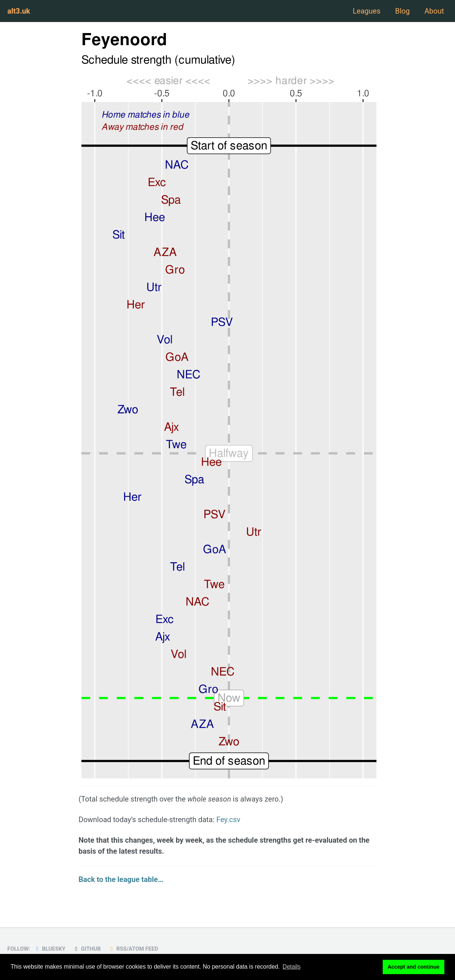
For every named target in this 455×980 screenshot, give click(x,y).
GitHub (87, 949)
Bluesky (50, 949)
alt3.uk (19, 11)
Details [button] (292, 967)
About (434, 11)
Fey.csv (229, 820)
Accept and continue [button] (414, 967)
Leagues (366, 11)
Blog (403, 11)
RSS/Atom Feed (133, 949)
